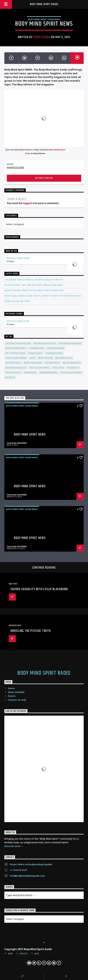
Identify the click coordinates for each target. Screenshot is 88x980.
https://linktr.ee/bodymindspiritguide (31, 864)
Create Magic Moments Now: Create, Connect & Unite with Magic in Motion (43, 296)
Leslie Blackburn (16, 358)
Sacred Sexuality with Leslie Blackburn (39, 589)
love (33, 358)
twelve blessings (71, 372)
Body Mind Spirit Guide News (44, 19)
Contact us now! (17, 700)
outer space (52, 363)
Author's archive (44, 178)
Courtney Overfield (17, 443)
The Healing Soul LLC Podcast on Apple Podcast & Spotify (33, 280)
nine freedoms (33, 363)
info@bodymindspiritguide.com (27, 876)
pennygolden (42, 37)
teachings (30, 372)
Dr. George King (15, 353)
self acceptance (40, 368)
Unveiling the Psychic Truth (31, 631)
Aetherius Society (45, 343)
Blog (37, 954)
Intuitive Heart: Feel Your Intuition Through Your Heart (34, 285)
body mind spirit (16, 348)
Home (11, 688)
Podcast (24, 954)
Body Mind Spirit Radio (44, 4)
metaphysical (64, 358)
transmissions (49, 372)
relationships (72, 363)
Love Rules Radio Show (18, 258)
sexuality (73, 368)
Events (12, 696)
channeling (37, 348)
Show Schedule (16, 692)
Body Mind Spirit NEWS (30, 435)
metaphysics (13, 363)
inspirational (55, 353)
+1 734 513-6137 (18, 870)
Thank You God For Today (17, 301)
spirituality (13, 372)
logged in (29, 203)
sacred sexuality (16, 368)
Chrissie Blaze (56, 348)
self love (59, 368)
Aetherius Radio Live (18, 343)
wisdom (10, 377)
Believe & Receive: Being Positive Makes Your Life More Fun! (34, 291)
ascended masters (70, 343)
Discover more (14, 846)
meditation (45, 358)
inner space (35, 353)
